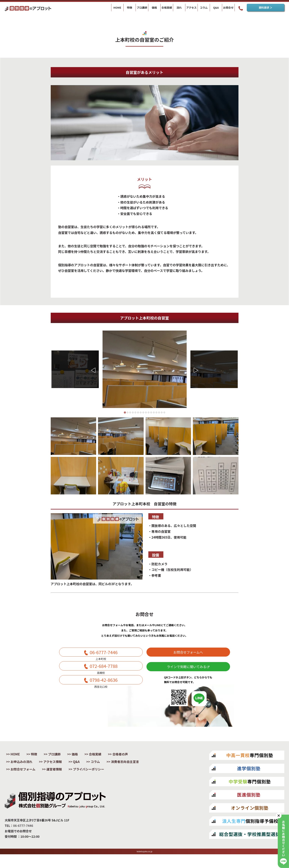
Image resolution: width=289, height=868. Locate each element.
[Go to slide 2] (128, 412)
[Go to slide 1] (125, 413)
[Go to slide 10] (149, 412)
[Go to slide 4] (133, 412)
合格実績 (104, 759)
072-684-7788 (104, 669)
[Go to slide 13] (156, 412)
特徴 (37, 759)
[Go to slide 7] (141, 412)
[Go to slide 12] (154, 412)
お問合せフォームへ (188, 653)
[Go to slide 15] (162, 412)
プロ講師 (60, 759)
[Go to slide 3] (130, 412)
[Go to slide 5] (135, 412)
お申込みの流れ (23, 767)
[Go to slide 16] (164, 412)
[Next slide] (196, 370)
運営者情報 (102, 775)
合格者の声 (132, 759)
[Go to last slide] (93, 370)
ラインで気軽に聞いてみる (188, 670)
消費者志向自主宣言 (26, 775)
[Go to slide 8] (143, 412)
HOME (16, 759)
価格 (82, 759)
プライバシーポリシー (28, 783)
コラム (104, 767)
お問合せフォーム (68, 775)
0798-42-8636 (104, 685)
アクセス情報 (57, 767)
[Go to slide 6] (138, 412)
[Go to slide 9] (146, 412)
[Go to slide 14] (159, 412)
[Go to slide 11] (151, 412)
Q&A (83, 767)
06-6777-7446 (104, 653)
